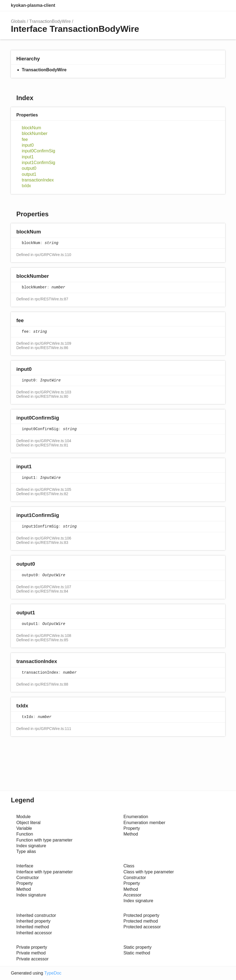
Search (197, 5)
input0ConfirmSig (39, 151)
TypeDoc (53, 973)
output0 (29, 168)
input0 (28, 145)
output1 (29, 174)
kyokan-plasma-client (33, 5)
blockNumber (35, 133)
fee (25, 139)
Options (208, 5)
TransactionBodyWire (50, 21)
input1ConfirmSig (39, 163)
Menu (220, 5)
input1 (28, 157)
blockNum (31, 128)
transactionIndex (38, 180)
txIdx (26, 186)
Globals (18, 21)
